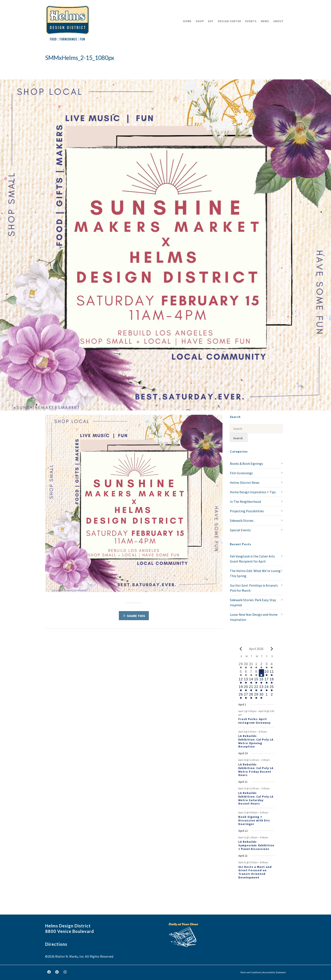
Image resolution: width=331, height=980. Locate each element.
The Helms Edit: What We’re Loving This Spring (255, 573)
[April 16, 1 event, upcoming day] (261, 681)
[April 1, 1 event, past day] (256, 665)
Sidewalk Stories (242, 521)
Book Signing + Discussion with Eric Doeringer (254, 820)
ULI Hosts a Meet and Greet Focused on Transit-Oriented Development (255, 872)
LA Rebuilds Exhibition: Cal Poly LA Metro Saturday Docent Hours (256, 798)
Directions (56, 944)
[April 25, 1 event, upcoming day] (272, 688)
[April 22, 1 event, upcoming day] (256, 688)
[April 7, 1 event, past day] (251, 673)
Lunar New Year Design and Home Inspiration (254, 617)
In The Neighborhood (245, 502)
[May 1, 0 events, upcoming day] (267, 696)
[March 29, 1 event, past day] (241, 665)
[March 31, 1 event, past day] (251, 665)
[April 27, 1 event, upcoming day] (246, 696)
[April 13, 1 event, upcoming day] (246, 681)
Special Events (240, 530)
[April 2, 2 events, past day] (261, 665)
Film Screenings (241, 473)
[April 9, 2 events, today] (261, 673)
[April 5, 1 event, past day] (241, 673)
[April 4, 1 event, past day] (272, 665)
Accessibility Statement (274, 972)
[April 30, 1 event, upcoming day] (261, 696)
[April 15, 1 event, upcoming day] (256, 681)
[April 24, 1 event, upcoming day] (267, 688)
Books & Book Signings (246, 463)
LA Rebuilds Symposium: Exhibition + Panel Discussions (256, 845)
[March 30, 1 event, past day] (246, 665)
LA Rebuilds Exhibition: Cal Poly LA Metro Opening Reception (256, 741)
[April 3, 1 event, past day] (267, 665)
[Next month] (272, 649)
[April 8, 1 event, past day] (256, 673)
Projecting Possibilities (247, 511)
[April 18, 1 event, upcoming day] (272, 681)
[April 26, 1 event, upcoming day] (241, 696)
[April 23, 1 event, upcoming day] (261, 688)
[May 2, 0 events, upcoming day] (272, 696)
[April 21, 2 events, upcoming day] (251, 688)
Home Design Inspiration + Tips (253, 492)
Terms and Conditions (251, 972)
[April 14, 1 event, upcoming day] (251, 681)
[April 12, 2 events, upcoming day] (241, 681)
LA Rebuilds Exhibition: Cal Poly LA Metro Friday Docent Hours (256, 770)
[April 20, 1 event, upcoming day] (246, 688)
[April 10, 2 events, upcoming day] (267, 673)
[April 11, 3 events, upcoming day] (272, 673)
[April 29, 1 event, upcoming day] (256, 696)
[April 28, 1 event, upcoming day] (251, 696)
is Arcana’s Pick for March (254, 588)
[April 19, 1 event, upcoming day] (241, 688)
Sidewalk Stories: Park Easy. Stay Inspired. (253, 602)
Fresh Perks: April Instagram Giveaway (254, 721)
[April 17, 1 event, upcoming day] (267, 681)
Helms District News (245, 483)
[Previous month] (241, 649)
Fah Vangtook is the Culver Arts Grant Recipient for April (252, 559)
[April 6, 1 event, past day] (246, 673)
